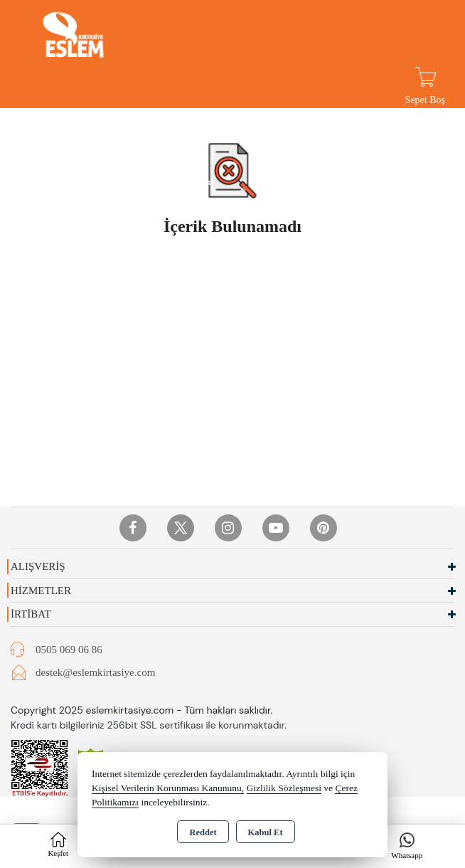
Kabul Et (266, 832)
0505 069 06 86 (69, 650)
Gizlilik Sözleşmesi (284, 788)
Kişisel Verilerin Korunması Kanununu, (168, 788)
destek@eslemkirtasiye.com (95, 672)
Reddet (203, 832)
